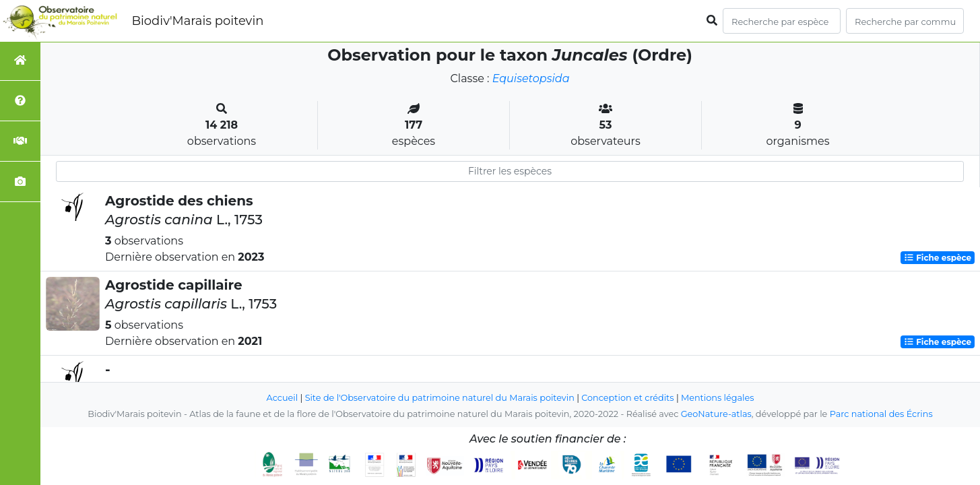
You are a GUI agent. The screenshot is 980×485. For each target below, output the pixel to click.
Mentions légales (717, 398)
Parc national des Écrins (881, 414)
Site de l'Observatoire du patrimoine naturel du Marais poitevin (440, 398)
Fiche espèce (938, 258)
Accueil (283, 398)
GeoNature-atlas (716, 414)
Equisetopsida (531, 78)
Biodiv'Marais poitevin (197, 21)
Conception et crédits (627, 398)
